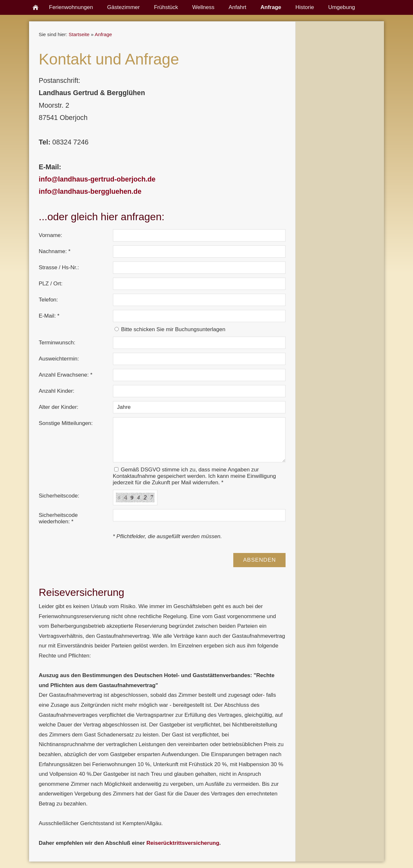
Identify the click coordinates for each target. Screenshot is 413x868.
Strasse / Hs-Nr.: (59, 267)
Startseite (79, 34)
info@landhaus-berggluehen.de (90, 192)
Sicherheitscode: (59, 496)
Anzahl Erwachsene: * (65, 375)
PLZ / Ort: (51, 284)
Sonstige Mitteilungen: (66, 423)
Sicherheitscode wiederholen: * (58, 518)
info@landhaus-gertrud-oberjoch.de (97, 179)
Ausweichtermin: (59, 359)
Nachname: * (55, 251)
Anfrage (103, 34)
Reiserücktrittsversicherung (183, 843)
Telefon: (48, 300)
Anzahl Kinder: (57, 391)
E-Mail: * (49, 316)
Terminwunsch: (57, 343)
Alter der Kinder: (59, 407)
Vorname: (50, 235)
